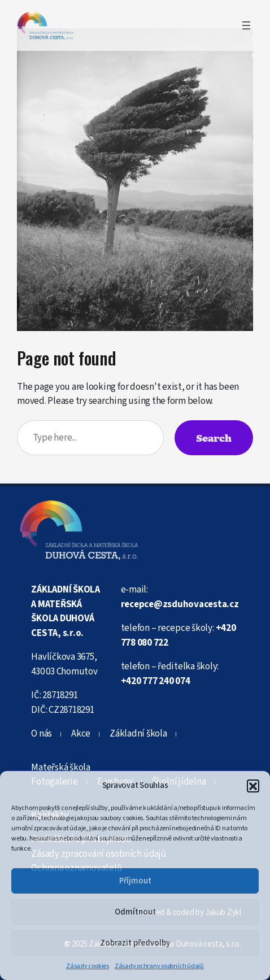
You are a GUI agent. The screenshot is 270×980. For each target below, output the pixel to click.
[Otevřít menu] (246, 25)
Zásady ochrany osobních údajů (159, 966)
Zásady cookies (88, 966)
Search (214, 437)
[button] (253, 786)
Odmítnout (135, 912)
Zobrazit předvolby (135, 943)
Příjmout (135, 881)
